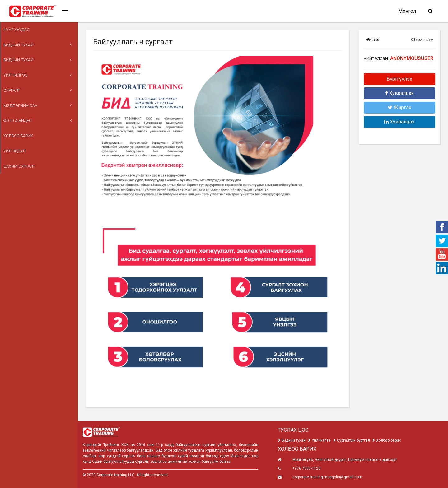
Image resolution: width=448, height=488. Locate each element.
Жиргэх (399, 107)
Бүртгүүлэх (399, 79)
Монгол (407, 11)
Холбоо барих (21, 113)
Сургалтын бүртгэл (352, 440)
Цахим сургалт (22, 138)
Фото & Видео (20, 101)
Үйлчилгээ (18, 65)
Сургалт (14, 77)
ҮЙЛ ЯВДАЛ (17, 126)
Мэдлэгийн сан (23, 89)
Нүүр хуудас (19, 28)
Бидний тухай (21, 40)
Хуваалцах (399, 93)
